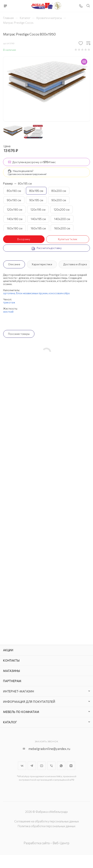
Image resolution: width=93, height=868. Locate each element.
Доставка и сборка (75, 264)
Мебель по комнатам (21, 712)
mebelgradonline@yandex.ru (49, 749)
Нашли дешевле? (23, 171)
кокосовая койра (59, 293)
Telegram (32, 766)
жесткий (8, 312)
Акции (8, 650)
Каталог (10, 722)
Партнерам (12, 681)
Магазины (11, 671)
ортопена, (10, 293)
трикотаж (9, 302)
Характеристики (42, 264)
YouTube (42, 766)
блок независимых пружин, (32, 293)
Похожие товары (19, 334)
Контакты (11, 660)
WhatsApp (61, 766)
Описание (14, 264)
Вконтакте (22, 766)
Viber (51, 766)
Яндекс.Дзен (71, 766)
